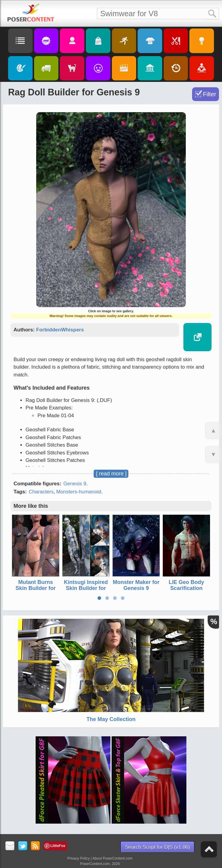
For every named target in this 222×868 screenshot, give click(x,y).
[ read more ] (111, 474)
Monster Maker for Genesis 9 (136, 585)
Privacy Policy (79, 858)
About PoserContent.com (112, 858)
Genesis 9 (75, 484)
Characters (41, 492)
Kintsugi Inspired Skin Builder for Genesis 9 (86, 588)
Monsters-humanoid (79, 492)
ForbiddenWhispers (60, 330)
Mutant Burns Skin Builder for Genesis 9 (36, 588)
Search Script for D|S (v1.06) (158, 847)
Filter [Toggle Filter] (209, 94)
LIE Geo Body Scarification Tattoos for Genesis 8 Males (186, 591)
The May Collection (111, 719)
